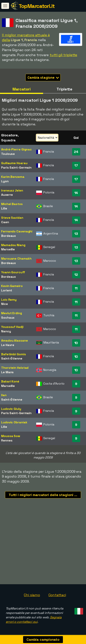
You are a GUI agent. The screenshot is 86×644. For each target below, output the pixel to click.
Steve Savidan (12, 218)
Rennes (7, 440)
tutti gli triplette (63, 55)
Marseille (8, 249)
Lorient (7, 290)
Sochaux (8, 318)
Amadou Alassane (15, 341)
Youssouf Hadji (12, 327)
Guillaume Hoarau (14, 163)
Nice (5, 304)
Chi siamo (32, 595)
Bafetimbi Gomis (14, 354)
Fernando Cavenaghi (17, 231)
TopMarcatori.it (37, 6)
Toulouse (8, 154)
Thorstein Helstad (15, 368)
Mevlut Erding (12, 313)
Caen (5, 222)
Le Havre (8, 345)
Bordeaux (8, 236)
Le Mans (7, 372)
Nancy (6, 331)
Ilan (4, 395)
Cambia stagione (43, 78)
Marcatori (22, 89)
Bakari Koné (10, 381)
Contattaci (57, 595)
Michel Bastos (12, 204)
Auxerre (7, 195)
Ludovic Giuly (11, 409)
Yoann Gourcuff (13, 272)
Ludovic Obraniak (14, 422)
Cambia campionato (43, 639)
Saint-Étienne (12, 358)
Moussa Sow (11, 436)
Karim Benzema (13, 177)
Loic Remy (9, 300)
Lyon (5, 181)
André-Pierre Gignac (16, 149)
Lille (4, 208)
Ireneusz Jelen (12, 190)
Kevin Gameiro (12, 286)
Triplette (64, 89)
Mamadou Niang (13, 245)
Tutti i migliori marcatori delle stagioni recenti (45, 495)
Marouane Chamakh (16, 259)
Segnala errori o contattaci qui (34, 620)
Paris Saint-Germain (16, 168)
